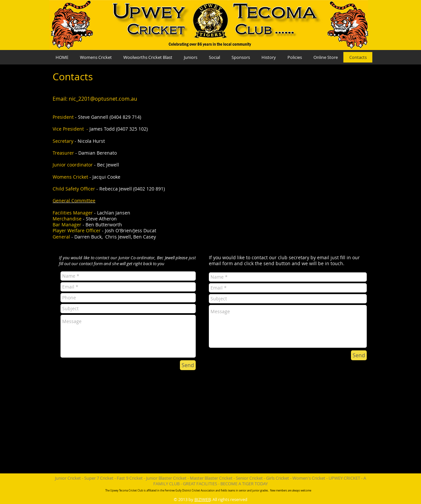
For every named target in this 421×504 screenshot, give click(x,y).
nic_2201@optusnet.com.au (103, 99)
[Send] (188, 365)
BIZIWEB (202, 499)
